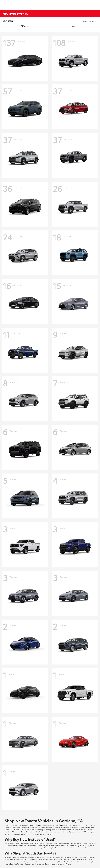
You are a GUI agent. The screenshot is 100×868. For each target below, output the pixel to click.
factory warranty (37, 843)
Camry (82, 827)
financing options (76, 857)
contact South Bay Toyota (13, 864)
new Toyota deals (26, 825)
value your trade (34, 862)
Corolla (7, 830)
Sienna (17, 830)
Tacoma (88, 827)
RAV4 (93, 827)
